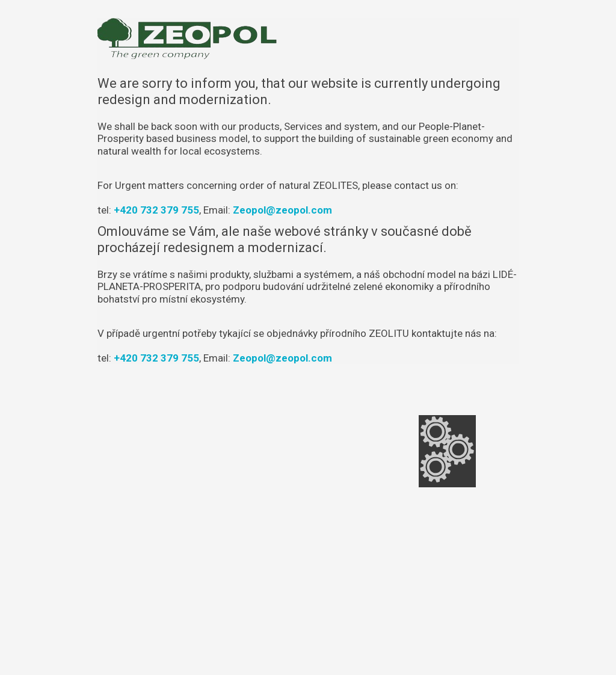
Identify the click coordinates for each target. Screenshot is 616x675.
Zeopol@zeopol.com (282, 210)
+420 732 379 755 (156, 210)
